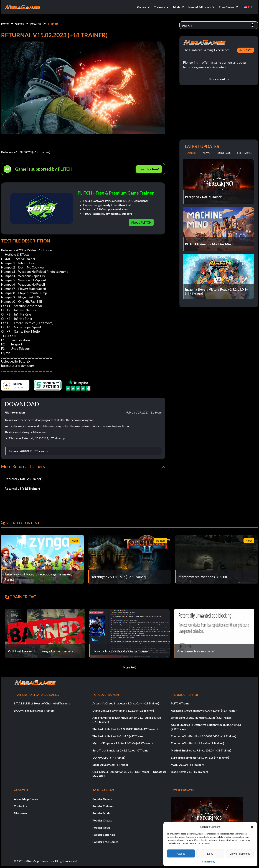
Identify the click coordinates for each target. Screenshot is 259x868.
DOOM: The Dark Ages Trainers (34, 710)
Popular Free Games (105, 842)
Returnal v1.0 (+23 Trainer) (23, 479)
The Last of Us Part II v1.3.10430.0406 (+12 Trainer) (125, 729)
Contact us (21, 806)
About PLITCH (141, 222)
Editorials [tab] (224, 153)
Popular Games (102, 799)
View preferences (240, 854)
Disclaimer (21, 813)
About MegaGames (26, 799)
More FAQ (130, 667)
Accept (181, 854)
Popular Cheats (102, 820)
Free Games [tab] (245, 153)
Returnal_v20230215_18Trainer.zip (28, 451)
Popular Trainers (103, 806)
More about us (219, 79)
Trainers (53, 23)
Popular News (101, 827)
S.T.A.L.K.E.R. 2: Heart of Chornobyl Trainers (42, 703)
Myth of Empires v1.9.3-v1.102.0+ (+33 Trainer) (123, 743)
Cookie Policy (209, 862)
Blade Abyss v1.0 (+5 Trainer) (111, 765)
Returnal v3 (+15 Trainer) (22, 489)
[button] (252, 827)
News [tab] (206, 153)
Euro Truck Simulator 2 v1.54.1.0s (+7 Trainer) (121, 750)
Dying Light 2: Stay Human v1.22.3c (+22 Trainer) (123, 710)
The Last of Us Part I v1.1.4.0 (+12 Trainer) (119, 736)
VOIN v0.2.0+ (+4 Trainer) (109, 757)
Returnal (36, 23)
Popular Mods (101, 813)
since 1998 (246, 50)
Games (20, 23)
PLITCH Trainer (181, 703)
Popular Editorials (104, 835)
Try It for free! (149, 169)
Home (5, 23)
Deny (210, 854)
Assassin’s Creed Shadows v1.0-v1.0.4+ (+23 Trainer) (126, 703)
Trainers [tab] (190, 153)
